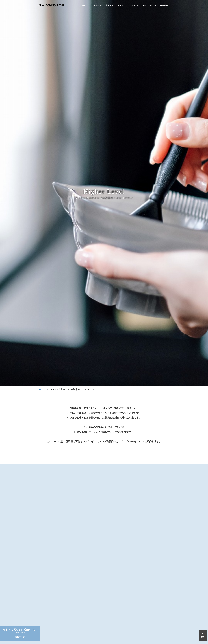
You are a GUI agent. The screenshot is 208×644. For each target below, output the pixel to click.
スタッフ (122, 6)
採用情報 (164, 6)
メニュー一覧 (95, 6)
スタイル (134, 6)
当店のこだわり (149, 6)
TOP (83, 6)
